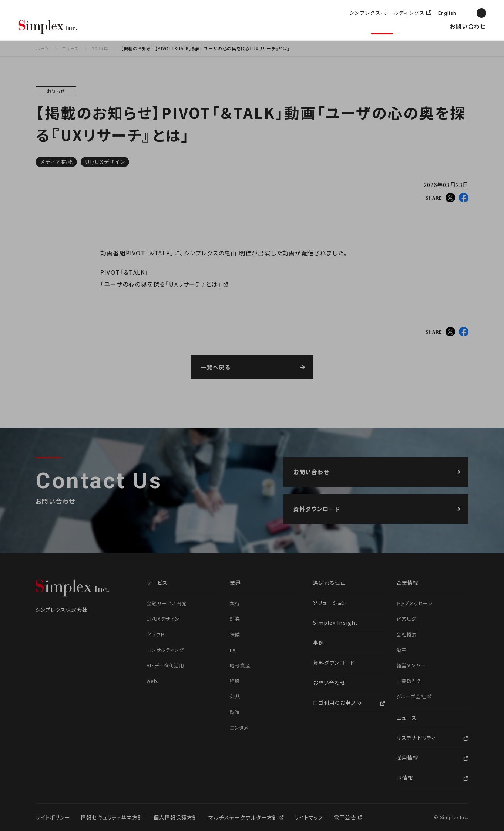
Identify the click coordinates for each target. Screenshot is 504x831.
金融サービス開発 (167, 603)
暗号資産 (240, 665)
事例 (319, 643)
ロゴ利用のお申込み (337, 703)
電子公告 (346, 817)
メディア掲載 (56, 162)
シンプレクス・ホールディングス (387, 13)
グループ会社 (412, 696)
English (447, 14)
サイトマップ (309, 817)
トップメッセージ (415, 603)
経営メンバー (411, 665)
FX (233, 650)
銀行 (235, 603)
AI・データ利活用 (165, 665)
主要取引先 (409, 681)
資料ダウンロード (334, 663)
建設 (235, 681)
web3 (153, 681)
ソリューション (231, 26)
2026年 (100, 48)
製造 (235, 712)
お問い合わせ (468, 26)
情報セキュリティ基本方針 (112, 817)
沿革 (401, 650)
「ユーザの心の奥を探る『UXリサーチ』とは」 (161, 284)
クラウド (156, 634)
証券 (235, 619)
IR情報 (405, 778)
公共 (235, 696)
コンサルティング (165, 650)
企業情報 (343, 26)
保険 (235, 634)
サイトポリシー (53, 817)
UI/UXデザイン (105, 162)
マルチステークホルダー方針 (244, 817)
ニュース (382, 26)
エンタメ (239, 728)
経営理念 (407, 619)
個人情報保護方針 (176, 817)
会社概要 (407, 634)
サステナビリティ (416, 738)
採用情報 (422, 26)
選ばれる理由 (111, 26)
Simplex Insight (290, 26)
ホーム (42, 48)
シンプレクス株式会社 (48, 27)
